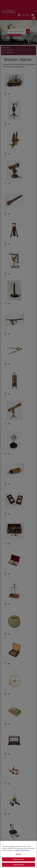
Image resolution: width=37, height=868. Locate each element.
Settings (18, 854)
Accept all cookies (19, 865)
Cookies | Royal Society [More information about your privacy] (22, 850)
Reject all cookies (18, 859)
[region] (18, 854)
